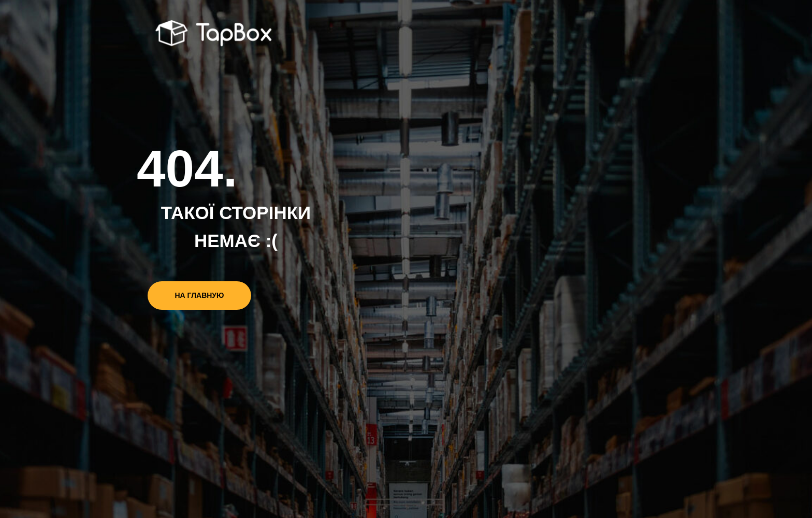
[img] (215, 34)
